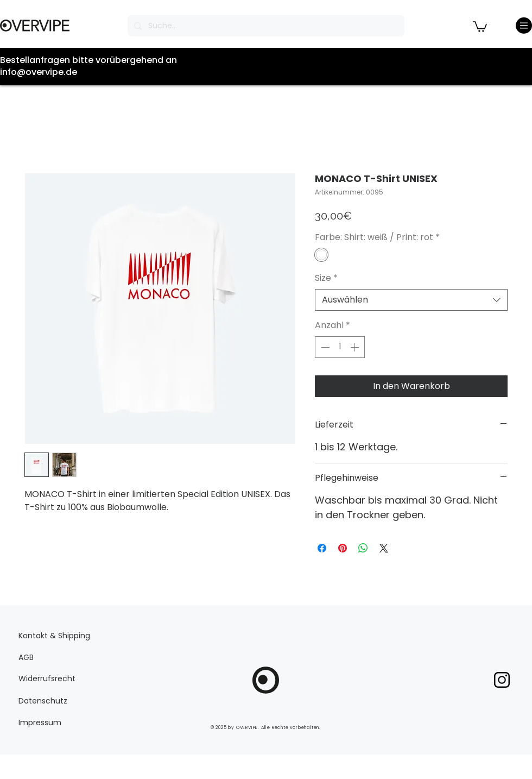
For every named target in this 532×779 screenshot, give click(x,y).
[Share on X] (384, 548)
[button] (480, 26)
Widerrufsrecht (47, 679)
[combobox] (411, 300)
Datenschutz (43, 701)
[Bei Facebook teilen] (322, 548)
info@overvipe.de (39, 72)
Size (326, 278)
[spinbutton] (340, 347)
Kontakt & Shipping (54, 636)
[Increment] (356, 347)
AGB (26, 657)
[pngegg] (502, 680)
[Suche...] (265, 26)
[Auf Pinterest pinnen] (343, 548)
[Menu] (524, 26)
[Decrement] (324, 347)
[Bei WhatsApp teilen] (363, 548)
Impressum (40, 723)
